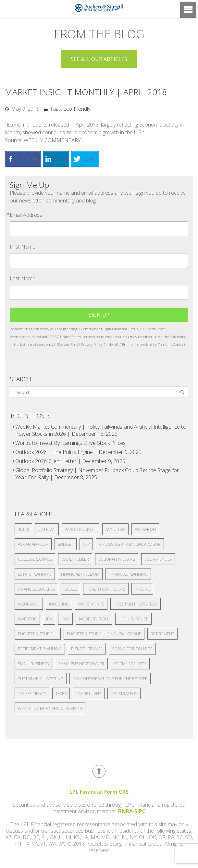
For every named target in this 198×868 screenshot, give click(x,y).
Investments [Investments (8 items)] (91, 604)
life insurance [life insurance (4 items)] (133, 619)
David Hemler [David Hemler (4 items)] (75, 559)
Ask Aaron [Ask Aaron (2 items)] (145, 529)
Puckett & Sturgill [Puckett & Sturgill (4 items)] (38, 634)
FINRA (125, 811)
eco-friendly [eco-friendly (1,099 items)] (158, 559)
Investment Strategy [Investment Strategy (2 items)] (136, 604)
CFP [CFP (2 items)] (86, 544)
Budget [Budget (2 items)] (66, 544)
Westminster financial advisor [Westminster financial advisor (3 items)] (50, 709)
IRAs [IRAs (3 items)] (65, 619)
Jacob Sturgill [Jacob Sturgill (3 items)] (94, 619)
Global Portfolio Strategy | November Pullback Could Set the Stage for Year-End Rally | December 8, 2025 (97, 474)
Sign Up (99, 315)
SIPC (140, 811)
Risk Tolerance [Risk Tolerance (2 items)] (87, 649)
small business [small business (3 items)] (33, 664)
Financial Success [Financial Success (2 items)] (36, 589)
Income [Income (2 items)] (142, 589)
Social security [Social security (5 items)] (130, 664)
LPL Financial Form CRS (99, 792)
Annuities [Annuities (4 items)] (115, 529)
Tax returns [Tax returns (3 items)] (89, 694)
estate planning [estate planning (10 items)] (35, 574)
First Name (23, 247)
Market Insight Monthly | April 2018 (86, 92)
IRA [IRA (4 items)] (49, 619)
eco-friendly (77, 109)
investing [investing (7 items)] (59, 604)
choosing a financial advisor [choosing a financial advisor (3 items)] (130, 544)
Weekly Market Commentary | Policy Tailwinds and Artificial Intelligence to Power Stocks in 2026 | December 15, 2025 (101, 430)
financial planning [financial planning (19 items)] (128, 574)
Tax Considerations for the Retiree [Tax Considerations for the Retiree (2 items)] (110, 679)
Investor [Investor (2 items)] (27, 619)
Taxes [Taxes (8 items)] (61, 694)
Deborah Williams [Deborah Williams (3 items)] (117, 559)
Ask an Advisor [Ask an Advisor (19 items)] (33, 544)
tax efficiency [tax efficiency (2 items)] (32, 694)
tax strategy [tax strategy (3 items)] (124, 694)
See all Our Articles (99, 59)
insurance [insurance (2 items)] (29, 604)
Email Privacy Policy (87, 344)
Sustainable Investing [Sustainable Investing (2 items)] (41, 679)
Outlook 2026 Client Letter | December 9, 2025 (70, 461)
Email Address (26, 215)
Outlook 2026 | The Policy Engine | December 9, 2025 (78, 452)
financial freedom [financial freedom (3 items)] (80, 574)
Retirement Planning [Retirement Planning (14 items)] (40, 649)
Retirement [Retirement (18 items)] (162, 634)
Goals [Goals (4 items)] (71, 589)
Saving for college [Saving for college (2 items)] (132, 649)
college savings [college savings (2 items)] (35, 559)
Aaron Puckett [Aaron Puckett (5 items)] (80, 529)
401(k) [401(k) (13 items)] (23, 529)
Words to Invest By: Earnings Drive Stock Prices (70, 443)
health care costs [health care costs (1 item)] (106, 589)
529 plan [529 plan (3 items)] (47, 529)
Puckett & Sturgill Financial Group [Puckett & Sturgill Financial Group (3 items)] (104, 634)
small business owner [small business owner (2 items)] (81, 664)
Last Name (23, 278)
